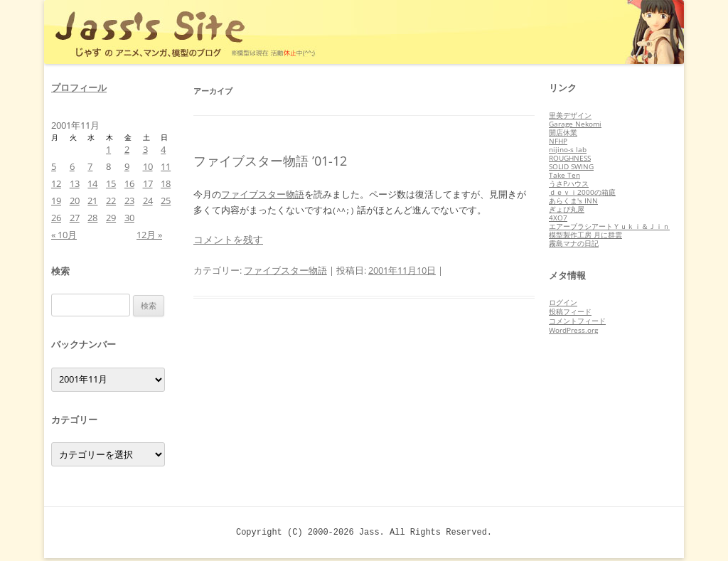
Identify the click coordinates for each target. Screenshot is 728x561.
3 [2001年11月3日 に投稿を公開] (145, 149)
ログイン (563, 302)
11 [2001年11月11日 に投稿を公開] (166, 166)
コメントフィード (577, 321)
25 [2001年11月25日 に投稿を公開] (166, 201)
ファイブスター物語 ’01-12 (270, 161)
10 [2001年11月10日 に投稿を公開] (148, 166)
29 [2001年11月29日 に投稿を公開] (111, 218)
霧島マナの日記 (574, 243)
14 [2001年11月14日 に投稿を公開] (92, 183)
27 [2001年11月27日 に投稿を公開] (75, 218)
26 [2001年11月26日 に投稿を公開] (56, 218)
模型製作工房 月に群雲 (585, 235)
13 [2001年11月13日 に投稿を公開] (75, 183)
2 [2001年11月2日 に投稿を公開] (127, 149)
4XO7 (558, 218)
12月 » (149, 235)
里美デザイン (570, 115)
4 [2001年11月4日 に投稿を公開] (163, 149)
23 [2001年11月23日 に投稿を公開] (129, 201)
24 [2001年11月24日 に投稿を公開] (148, 201)
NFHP (558, 141)
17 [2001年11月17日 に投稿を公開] (148, 183)
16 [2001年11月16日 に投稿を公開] (129, 183)
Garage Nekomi (575, 124)
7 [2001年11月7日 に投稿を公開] (90, 166)
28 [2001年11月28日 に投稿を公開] (92, 218)
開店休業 (563, 132)
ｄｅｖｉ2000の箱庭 (582, 192)
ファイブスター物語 (263, 194)
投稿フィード (570, 311)
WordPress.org (573, 330)
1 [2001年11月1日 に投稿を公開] (108, 149)
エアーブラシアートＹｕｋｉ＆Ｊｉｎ (609, 226)
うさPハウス (569, 183)
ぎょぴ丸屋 (567, 209)
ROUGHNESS (570, 158)
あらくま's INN (573, 201)
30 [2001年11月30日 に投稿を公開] (129, 218)
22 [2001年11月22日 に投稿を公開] (111, 201)
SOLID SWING (571, 166)
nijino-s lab (568, 149)
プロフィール (79, 87)
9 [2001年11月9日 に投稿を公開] (127, 166)
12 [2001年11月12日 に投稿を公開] (56, 183)
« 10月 (64, 235)
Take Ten (564, 175)
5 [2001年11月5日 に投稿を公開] (54, 166)
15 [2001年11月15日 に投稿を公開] (111, 183)
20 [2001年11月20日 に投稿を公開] (75, 201)
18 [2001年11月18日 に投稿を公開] (166, 183)
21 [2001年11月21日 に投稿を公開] (92, 201)
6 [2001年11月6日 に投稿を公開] (72, 166)
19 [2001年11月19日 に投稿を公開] (56, 201)
